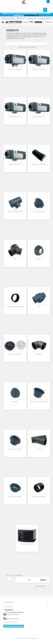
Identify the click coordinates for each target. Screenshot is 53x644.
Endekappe (15, 402)
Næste (44, 580)
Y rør (15, 259)
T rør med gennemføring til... (15, 212)
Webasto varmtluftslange (39, 164)
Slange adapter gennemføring (15, 307)
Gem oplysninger (11, 622)
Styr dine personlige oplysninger (14, 626)
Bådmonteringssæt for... (39, 117)
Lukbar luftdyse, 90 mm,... (15, 354)
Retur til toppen (42, 586)
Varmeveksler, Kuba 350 (27, 544)
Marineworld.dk (32, 15)
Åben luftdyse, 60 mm (39, 212)
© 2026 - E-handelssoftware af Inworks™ (26, 638)
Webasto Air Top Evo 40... (39, 69)
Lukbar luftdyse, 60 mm (15, 449)
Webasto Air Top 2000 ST (15, 69)
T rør (39, 307)
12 (8, 578)
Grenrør (39, 449)
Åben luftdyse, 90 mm (15, 497)
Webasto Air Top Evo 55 (15, 117)
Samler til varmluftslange (39, 497)
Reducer (39, 259)
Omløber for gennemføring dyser (39, 402)
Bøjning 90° (39, 354)
